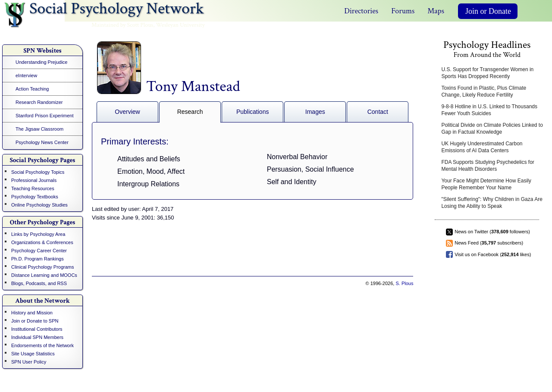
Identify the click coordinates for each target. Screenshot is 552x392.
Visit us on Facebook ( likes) (493, 254)
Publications (253, 112)
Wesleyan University (180, 25)
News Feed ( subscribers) (489, 243)
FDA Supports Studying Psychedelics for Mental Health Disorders (488, 166)
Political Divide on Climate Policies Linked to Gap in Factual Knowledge (492, 129)
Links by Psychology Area (38, 234)
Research (190, 112)
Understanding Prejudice (41, 62)
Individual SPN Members (37, 337)
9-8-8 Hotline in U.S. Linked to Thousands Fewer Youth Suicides (489, 110)
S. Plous (404, 283)
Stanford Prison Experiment (45, 116)
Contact (378, 112)
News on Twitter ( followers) (492, 232)
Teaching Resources (33, 188)
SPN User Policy (29, 362)
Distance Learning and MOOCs (44, 275)
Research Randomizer (39, 102)
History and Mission (32, 313)
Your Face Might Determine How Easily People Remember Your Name (486, 184)
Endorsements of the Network (42, 345)
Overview (127, 112)
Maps (436, 11)
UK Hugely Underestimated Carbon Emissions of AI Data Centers (482, 147)
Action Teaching (32, 89)
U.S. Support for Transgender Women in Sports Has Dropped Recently (487, 73)
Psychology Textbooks (35, 197)
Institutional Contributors (37, 329)
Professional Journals (34, 180)
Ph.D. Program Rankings (38, 259)
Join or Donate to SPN (35, 321)
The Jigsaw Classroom (39, 129)
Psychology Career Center (39, 251)
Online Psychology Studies (39, 205)
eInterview (26, 75)
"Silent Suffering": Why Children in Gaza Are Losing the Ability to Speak (492, 203)
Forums (403, 11)
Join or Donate (488, 11)
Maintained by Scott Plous (122, 25)
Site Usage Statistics (33, 354)
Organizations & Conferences (42, 242)
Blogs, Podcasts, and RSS (39, 283)
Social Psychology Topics (38, 172)
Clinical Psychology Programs (43, 267)
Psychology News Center (42, 142)
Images (315, 112)
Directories (361, 11)
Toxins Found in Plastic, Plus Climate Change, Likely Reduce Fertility (484, 91)
